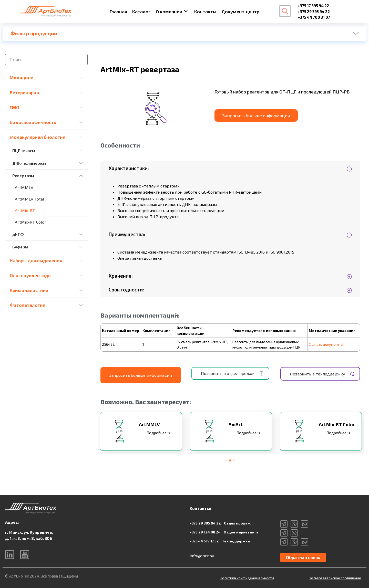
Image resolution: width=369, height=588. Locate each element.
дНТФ (18, 234)
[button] (227, 460)
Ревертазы (23, 176)
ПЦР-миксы (24, 150)
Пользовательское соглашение (335, 578)
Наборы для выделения (36, 260)
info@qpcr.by (202, 555)
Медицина (22, 78)
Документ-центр (240, 12)
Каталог (141, 12)
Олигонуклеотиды (31, 275)
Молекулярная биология (38, 137)
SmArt (236, 425)
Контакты (205, 12)
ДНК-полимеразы (30, 163)
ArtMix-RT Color (30, 222)
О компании (172, 12)
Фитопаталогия (28, 305)
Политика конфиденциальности (247, 578)
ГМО (14, 107)
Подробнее (159, 433)
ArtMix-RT (25, 210)
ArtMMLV (24, 187)
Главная (118, 12)
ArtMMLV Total (29, 199)
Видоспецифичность (33, 122)
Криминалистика (29, 290)
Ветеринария (24, 92)
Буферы (20, 247)
